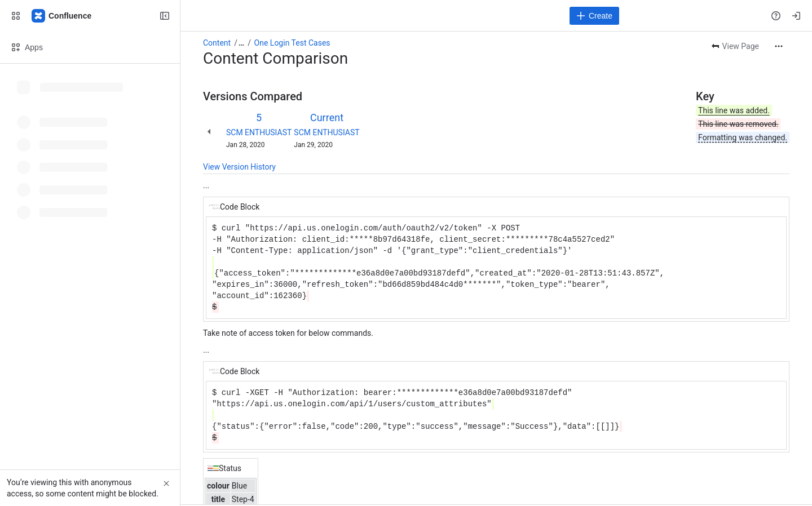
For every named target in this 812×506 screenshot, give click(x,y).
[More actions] (779, 46)
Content (217, 43)
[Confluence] (62, 16)
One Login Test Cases (292, 43)
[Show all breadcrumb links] (241, 43)
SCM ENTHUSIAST (259, 132)
